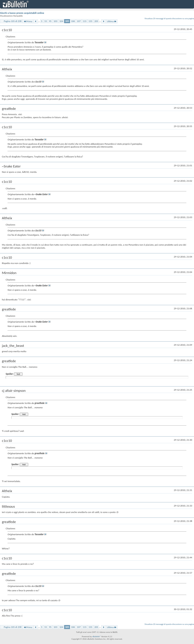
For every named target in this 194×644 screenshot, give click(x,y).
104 (61, 21)
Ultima (112, 21)
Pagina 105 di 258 (13, 21)
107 (79, 21)
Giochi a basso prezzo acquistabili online (22, 13)
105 (67, 21)
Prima (28, 21)
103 (56, 21)
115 (85, 21)
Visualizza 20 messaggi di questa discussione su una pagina (169, 18)
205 (96, 21)
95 (50, 21)
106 (73, 21)
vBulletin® (97, 637)
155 (90, 21)
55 (46, 21)
